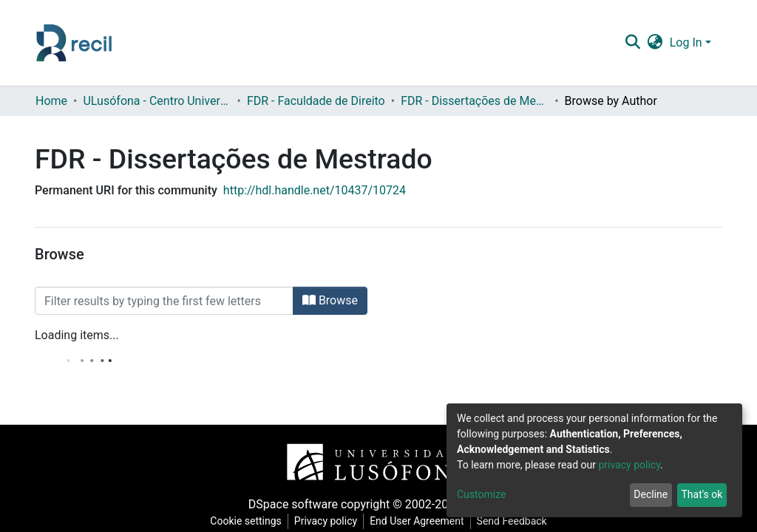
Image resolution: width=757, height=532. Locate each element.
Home (51, 101)
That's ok (702, 494)
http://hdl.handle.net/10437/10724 (315, 190)
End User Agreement (417, 521)
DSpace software (293, 504)
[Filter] (164, 301)
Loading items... (77, 335)
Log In (686, 42)
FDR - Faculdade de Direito (316, 101)
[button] (655, 43)
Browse (330, 300)
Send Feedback (512, 521)
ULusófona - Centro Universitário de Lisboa (157, 101)
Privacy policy (326, 521)
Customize (481, 494)
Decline (651, 494)
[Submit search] (632, 43)
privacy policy (629, 465)
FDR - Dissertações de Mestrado (475, 101)
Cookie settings (246, 521)
